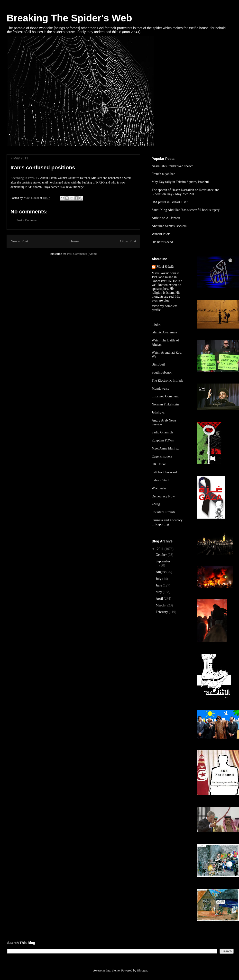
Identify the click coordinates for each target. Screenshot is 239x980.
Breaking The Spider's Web (69, 18)
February (162, 612)
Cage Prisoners (162, 456)
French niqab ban (163, 174)
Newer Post (19, 241)
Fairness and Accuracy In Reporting (167, 522)
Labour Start (160, 480)
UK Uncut (159, 464)
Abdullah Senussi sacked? (169, 226)
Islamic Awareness (164, 332)
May (159, 592)
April (160, 599)
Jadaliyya (158, 412)
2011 (161, 549)
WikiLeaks (159, 488)
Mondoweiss (160, 389)
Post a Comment (27, 220)
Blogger (142, 970)
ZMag (156, 504)
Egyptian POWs (163, 440)
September (163, 561)
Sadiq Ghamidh (162, 432)
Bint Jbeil (158, 364)
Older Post (128, 241)
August (161, 572)
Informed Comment (165, 396)
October (162, 555)
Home (74, 241)
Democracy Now (163, 496)
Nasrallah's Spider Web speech (173, 166)
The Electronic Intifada (167, 380)
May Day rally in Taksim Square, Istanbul (180, 182)
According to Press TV (25, 178)
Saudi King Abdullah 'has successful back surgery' (186, 210)
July (159, 579)
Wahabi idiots (161, 234)
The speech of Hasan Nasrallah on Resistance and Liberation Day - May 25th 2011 (186, 192)
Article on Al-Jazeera (166, 218)
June (159, 585)
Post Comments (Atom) (82, 254)
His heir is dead (162, 242)
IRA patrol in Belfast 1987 (170, 202)
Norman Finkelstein (165, 404)
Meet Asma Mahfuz (165, 448)
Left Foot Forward (164, 472)
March (161, 605)
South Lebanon (162, 372)
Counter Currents (163, 512)
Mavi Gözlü (165, 267)
